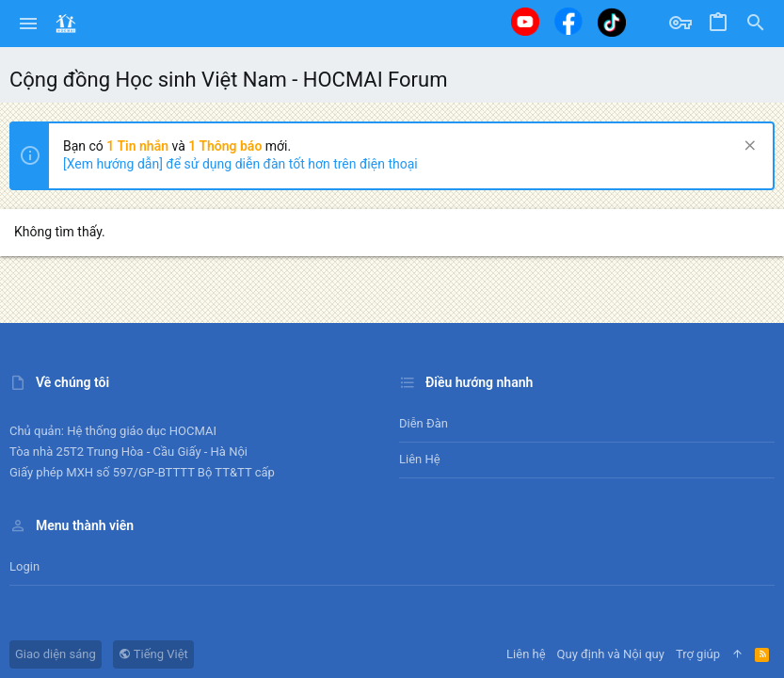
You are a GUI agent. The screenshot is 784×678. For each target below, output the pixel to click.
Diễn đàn (424, 423)
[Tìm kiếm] (756, 24)
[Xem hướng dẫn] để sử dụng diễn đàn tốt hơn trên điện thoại (240, 164)
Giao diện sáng (56, 654)
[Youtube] (525, 22)
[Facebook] (568, 21)
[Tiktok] (612, 22)
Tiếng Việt (153, 654)
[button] (29, 24)
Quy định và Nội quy (611, 654)
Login (24, 566)
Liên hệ (420, 459)
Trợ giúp (698, 654)
